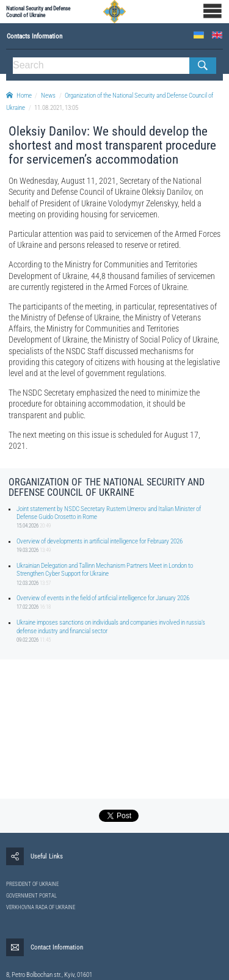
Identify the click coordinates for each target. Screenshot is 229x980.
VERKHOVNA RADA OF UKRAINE (41, 907)
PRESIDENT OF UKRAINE (32, 884)
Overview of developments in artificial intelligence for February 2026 (100, 541)
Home (19, 96)
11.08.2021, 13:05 (56, 108)
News (48, 96)
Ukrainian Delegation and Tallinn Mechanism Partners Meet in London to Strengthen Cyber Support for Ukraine (105, 570)
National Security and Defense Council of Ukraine (38, 12)
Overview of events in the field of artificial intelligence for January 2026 (103, 598)
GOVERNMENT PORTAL (31, 896)
